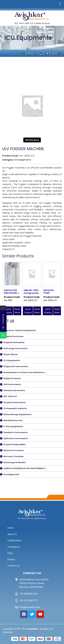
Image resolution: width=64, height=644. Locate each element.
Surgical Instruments (15, 402)
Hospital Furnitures (13, 336)
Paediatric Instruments (16, 432)
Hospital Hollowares (14, 342)
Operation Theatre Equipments (20, 330)
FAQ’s (10, 553)
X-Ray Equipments (13, 426)
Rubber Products (12, 378)
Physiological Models (14, 462)
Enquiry (11, 559)
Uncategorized (11, 474)
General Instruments (14, 390)
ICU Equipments (23, 160)
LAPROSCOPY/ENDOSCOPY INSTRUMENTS (24, 468)
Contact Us (13, 566)
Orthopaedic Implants (15, 408)
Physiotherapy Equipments (17, 414)
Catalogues (14, 547)
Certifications (15, 540)
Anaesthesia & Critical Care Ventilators (24, 372)
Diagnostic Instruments (16, 366)
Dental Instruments (14, 450)
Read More (17, 311)
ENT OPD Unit (10, 396)
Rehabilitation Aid (13, 420)
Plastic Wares (10, 354)
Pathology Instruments (15, 348)
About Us (12, 534)
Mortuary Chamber (14, 456)
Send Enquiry (32, 140)
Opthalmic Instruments (16, 438)
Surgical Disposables (14, 444)
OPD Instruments (12, 384)
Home (11, 528)
